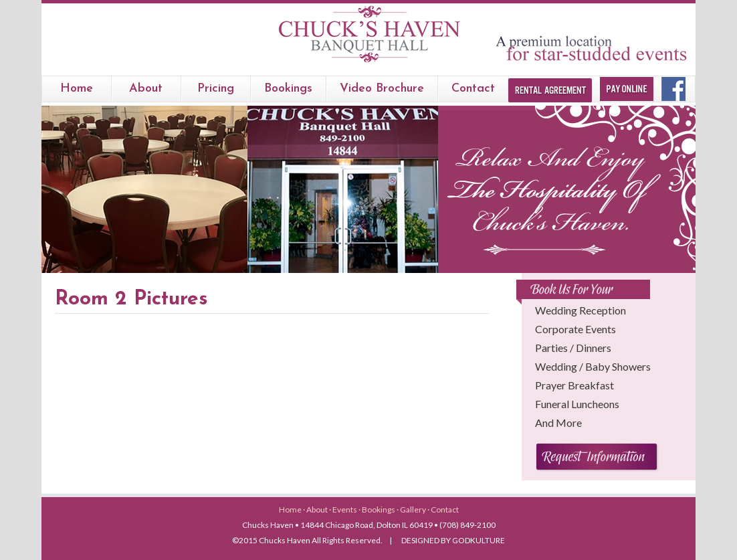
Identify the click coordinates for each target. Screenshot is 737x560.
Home (77, 89)
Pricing (216, 89)
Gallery (414, 509)
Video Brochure (382, 89)
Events (345, 509)
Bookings (379, 509)
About (146, 89)
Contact (473, 89)
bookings (288, 89)
